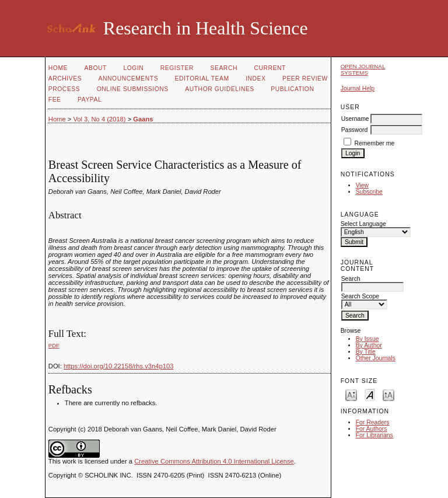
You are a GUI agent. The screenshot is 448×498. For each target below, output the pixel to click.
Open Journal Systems (363, 69)
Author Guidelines (220, 89)
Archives (65, 79)
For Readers (373, 422)
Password (355, 130)
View (362, 185)
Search (224, 68)
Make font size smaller (351, 394)
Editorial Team (202, 79)
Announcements (129, 79)
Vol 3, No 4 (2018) (99, 119)
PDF (54, 345)
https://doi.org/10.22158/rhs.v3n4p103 (118, 366)
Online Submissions (133, 89)
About (96, 68)
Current (269, 68)
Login (133, 68)
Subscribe (369, 192)
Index (256, 79)
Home (58, 68)
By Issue (367, 339)
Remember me (375, 143)
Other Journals (376, 358)
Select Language (363, 224)
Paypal (90, 100)
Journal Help (358, 88)
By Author (369, 345)
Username (355, 119)
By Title (366, 352)
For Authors (372, 429)
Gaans (143, 119)
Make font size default (370, 394)
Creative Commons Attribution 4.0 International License (214, 461)
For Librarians (374, 435)
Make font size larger (388, 394)
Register (177, 68)
